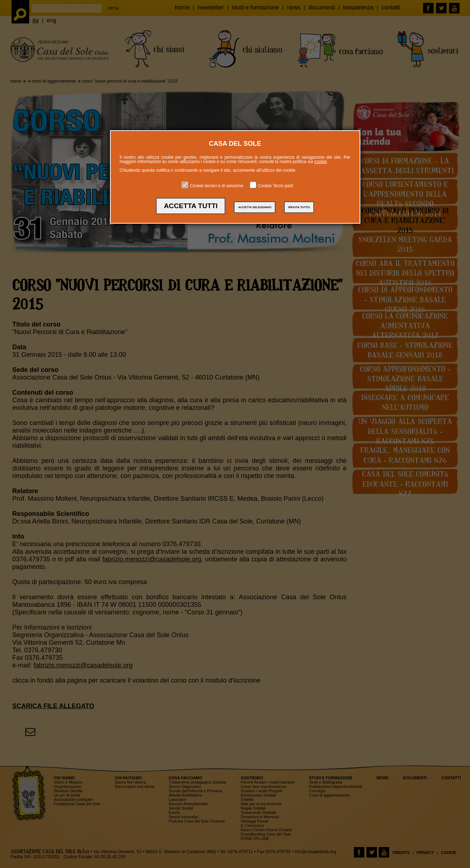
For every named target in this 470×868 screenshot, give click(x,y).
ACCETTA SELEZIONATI (255, 207)
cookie (320, 162)
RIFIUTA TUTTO (299, 207)
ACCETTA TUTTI (191, 206)
